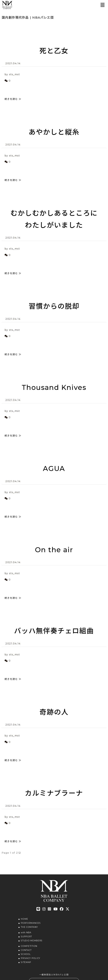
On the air (54, 550)
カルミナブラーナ (54, 793)
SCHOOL (26, 954)
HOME (24, 919)
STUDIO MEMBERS (32, 941)
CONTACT (26, 950)
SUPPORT (26, 937)
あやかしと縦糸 (54, 132)
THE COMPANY (29, 927)
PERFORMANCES (31, 923)
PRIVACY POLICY (30, 958)
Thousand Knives (54, 387)
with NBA (26, 933)
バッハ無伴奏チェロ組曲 (54, 631)
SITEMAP (26, 962)
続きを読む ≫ (13, 99)
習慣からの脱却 (54, 306)
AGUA (54, 468)
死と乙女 (54, 51)
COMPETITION (29, 946)
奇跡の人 (54, 712)
